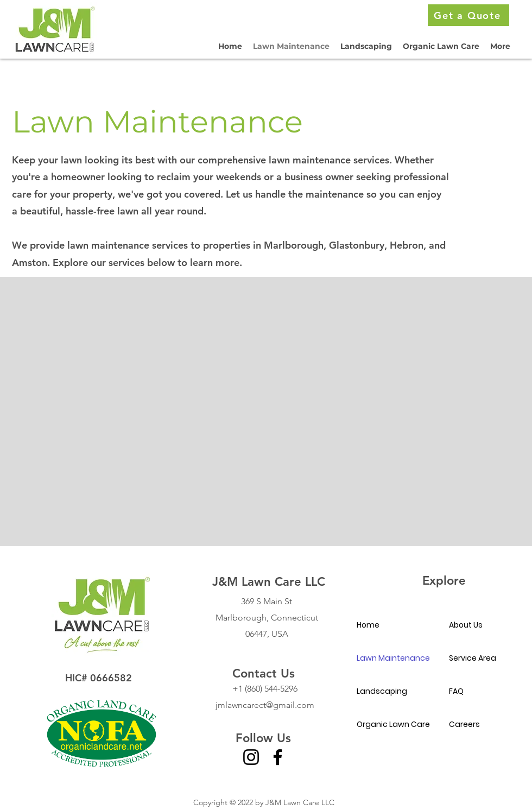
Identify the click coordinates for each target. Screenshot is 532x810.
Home (368, 625)
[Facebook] (278, 757)
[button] (500, 46)
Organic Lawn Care (393, 724)
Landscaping (382, 691)
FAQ (456, 691)
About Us (466, 625)
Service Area (473, 658)
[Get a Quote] (468, 15)
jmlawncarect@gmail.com (265, 705)
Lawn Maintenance (393, 658)
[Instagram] (251, 757)
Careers (464, 724)
